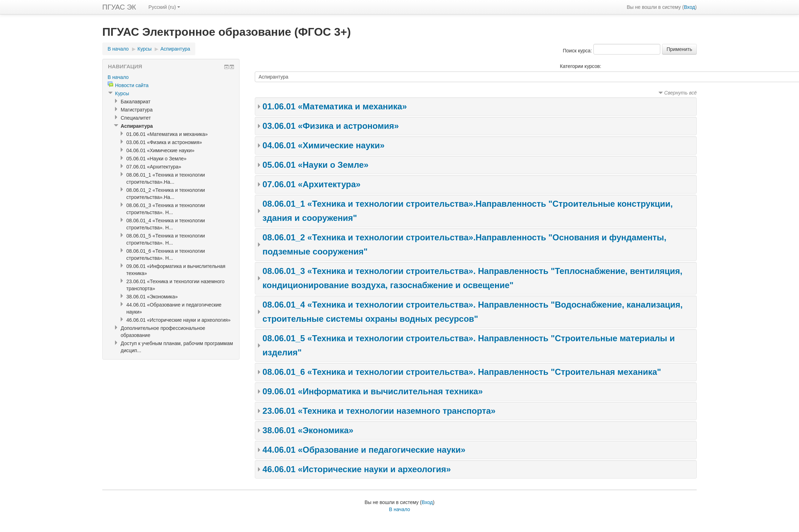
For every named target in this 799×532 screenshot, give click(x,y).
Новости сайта (132, 85)
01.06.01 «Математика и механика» (335, 106)
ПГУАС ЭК (119, 7)
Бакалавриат (136, 102)
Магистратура (137, 110)
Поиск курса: (578, 51)
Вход (690, 7)
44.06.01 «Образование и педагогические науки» (364, 450)
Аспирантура (175, 49)
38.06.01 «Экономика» (308, 430)
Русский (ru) (165, 7)
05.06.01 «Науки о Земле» (316, 165)
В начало (118, 49)
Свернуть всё (680, 93)
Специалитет (136, 118)
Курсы (145, 49)
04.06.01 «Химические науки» (324, 145)
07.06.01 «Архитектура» (312, 184)
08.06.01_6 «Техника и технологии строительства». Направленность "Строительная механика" (462, 372)
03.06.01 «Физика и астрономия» (331, 126)
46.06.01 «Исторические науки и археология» (357, 469)
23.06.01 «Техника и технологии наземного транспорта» (379, 411)
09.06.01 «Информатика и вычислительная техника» (373, 391)
